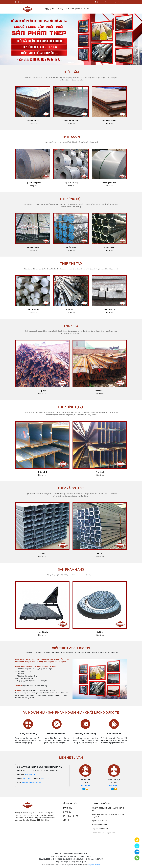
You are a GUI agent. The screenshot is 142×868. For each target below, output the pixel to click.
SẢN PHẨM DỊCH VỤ (73, 9)
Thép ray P (42, 391)
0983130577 (45, 778)
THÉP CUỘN (71, 137)
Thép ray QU (100, 391)
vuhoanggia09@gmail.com (32, 782)
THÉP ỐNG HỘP (71, 199)
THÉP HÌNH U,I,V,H (71, 407)
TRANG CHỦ (48, 9)
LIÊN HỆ (86, 9)
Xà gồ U (100, 553)
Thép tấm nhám (33, 120)
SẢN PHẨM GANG (71, 569)
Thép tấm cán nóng (109, 120)
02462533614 (30, 774)
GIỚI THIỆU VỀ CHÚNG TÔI (71, 648)
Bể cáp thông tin (42, 632)
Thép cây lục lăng (33, 309)
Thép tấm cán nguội (71, 120)
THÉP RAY (71, 326)
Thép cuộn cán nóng (71, 183)
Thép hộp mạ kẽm (33, 247)
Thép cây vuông (109, 309)
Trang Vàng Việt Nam (94, 865)
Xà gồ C (42, 553)
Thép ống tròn (109, 247)
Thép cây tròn (71, 309)
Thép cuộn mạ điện (109, 183)
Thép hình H (42, 472)
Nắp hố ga (100, 632)
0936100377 (28, 778)
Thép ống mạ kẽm (71, 247)
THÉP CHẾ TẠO (71, 263)
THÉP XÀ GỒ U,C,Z (71, 488)
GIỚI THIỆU (60, 9)
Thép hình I (100, 472)
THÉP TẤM (71, 72)
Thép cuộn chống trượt (33, 183)
